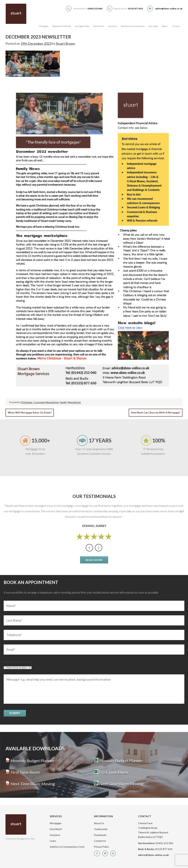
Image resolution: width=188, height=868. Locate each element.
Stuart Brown (65, 43)
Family (63, 402)
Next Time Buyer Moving (30, 784)
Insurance (112, 26)
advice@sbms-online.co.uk (169, 9)
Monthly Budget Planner (30, 761)
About (165, 26)
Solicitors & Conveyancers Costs (67, 847)
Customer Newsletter (46, 402)
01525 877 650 (135, 9)
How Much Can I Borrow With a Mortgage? (156, 413)
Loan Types (153, 26)
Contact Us (100, 841)
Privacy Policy (101, 847)
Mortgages (44, 26)
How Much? (99, 26)
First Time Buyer (23, 772)
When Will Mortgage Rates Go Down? (30, 413)
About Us (99, 823)
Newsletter (74, 402)
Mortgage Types (82, 26)
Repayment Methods (62, 26)
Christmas (27, 402)
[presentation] (89, 548)
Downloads (100, 835)
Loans (53, 841)
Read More (94, 560)
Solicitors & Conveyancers (133, 26)
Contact (176, 26)
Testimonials (101, 829)
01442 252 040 (95, 9)
